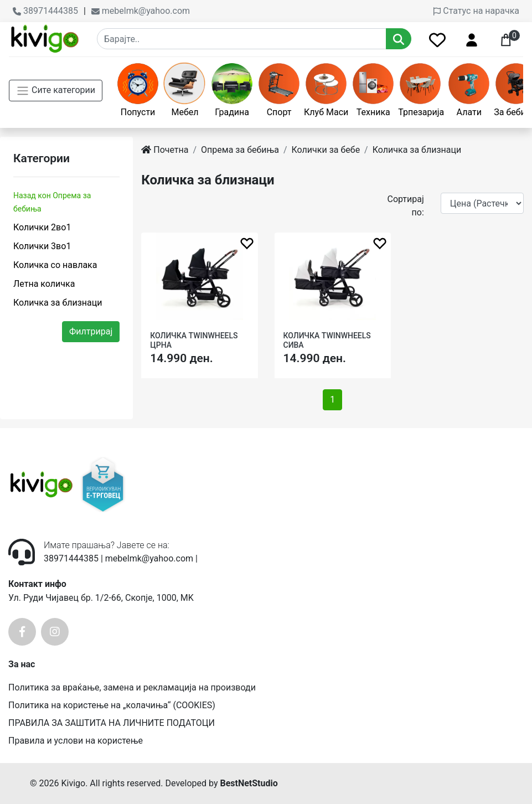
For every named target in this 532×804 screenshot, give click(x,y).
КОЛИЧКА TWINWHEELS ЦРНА (194, 340)
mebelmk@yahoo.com (141, 11)
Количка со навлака (55, 265)
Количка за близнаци (58, 303)
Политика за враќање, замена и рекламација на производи (132, 687)
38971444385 (45, 11)
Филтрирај (91, 331)
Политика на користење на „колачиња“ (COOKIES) (112, 705)
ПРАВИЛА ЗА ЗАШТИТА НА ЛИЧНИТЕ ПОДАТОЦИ (112, 723)
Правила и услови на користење (76, 741)
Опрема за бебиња (240, 150)
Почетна (165, 150)
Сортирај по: (405, 206)
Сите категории (56, 91)
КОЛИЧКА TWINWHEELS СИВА (327, 340)
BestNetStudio (249, 783)
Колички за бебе (326, 150)
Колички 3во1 (42, 246)
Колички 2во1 (42, 227)
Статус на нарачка (476, 11)
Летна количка (44, 284)
